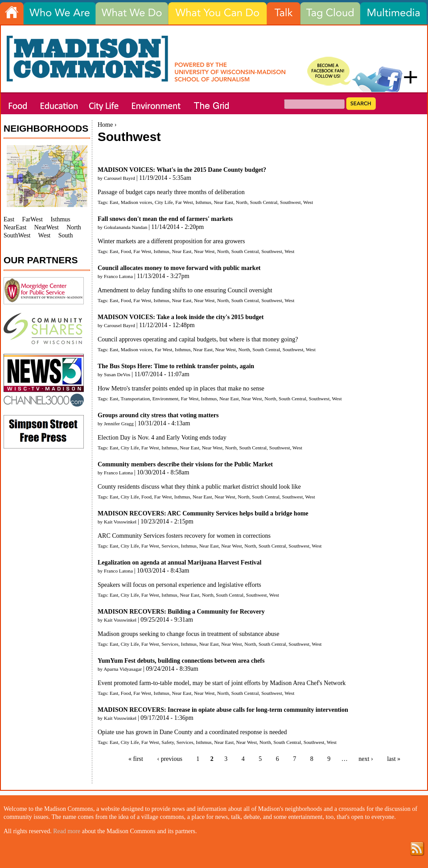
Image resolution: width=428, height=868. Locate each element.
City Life (164, 202)
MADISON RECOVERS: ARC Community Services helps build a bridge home (203, 513)
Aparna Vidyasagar (123, 669)
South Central (264, 202)
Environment (165, 399)
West (308, 202)
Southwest (290, 202)
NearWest (47, 227)
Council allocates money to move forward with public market (179, 268)
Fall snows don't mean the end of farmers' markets (165, 219)
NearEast (15, 227)
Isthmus (203, 202)
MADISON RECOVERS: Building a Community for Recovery (181, 612)
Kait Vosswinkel (120, 522)
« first (136, 759)
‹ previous (169, 759)
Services (170, 546)
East (114, 202)
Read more (67, 831)
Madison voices (137, 202)
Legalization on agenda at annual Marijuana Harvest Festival (180, 563)
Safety (168, 742)
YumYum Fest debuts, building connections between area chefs (181, 661)
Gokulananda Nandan (126, 227)
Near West (204, 251)
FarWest (33, 219)
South (66, 235)
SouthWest (17, 235)
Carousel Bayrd (119, 178)
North (242, 202)
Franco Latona (118, 276)
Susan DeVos (117, 374)
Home (105, 125)
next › (366, 759)
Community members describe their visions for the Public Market (185, 464)
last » (394, 759)
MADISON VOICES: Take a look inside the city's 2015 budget (181, 317)
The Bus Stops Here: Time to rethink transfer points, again (176, 366)
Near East (223, 202)
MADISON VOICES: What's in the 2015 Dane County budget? (182, 170)
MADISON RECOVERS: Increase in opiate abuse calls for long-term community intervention (223, 710)
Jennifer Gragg (119, 424)
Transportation (135, 399)
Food (126, 251)
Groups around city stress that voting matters (158, 415)
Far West (184, 202)
